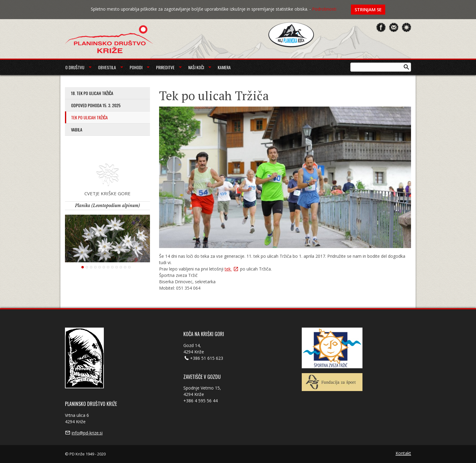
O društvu (75, 67)
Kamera (224, 67)
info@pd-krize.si (87, 433)
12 (129, 267)
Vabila (77, 129)
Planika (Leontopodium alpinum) (107, 206)
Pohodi (136, 67)
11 (125, 267)
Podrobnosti (324, 9)
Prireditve (165, 67)
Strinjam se (368, 9)
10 (121, 267)
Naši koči (196, 67)
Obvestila (107, 67)
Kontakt (403, 453)
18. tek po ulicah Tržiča (92, 93)
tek (228, 269)
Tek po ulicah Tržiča (89, 117)
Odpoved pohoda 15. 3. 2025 (96, 105)
